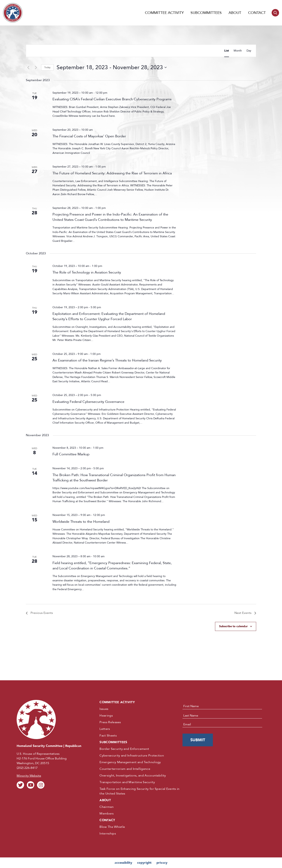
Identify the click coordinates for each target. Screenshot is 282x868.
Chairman (107, 807)
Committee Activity (164, 13)
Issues (104, 709)
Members (107, 814)
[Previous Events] (28, 67)
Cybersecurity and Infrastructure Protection (132, 756)
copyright (144, 863)
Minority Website (29, 776)
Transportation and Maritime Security (127, 782)
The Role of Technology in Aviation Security (87, 272)
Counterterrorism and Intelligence (125, 769)
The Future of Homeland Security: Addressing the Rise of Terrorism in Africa (112, 173)
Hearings (106, 716)
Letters (105, 729)
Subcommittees (206, 13)
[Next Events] (36, 67)
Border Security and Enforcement (124, 749)
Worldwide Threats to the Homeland (81, 522)
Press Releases (110, 722)
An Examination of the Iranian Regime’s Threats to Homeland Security (107, 360)
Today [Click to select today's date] (47, 67)
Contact (257, 13)
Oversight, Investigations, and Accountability (133, 776)
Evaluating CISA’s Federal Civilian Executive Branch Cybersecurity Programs (112, 99)
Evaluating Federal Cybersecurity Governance (88, 402)
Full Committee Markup (71, 454)
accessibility (123, 863)
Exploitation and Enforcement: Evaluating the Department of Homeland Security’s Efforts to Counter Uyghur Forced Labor (109, 316)
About (235, 13)
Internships (108, 834)
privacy (162, 863)
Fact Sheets (108, 736)
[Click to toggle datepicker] (112, 67)
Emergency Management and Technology (130, 762)
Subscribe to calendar (233, 626)
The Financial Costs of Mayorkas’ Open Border (89, 136)
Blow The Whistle (112, 827)
